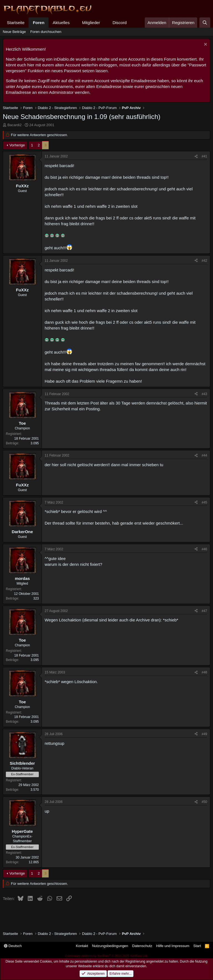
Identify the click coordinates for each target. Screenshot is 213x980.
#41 (204, 156)
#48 (204, 672)
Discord (120, 23)
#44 (204, 455)
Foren (39, 23)
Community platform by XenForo (106, 956)
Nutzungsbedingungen (110, 946)
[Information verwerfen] (205, 45)
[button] (74, 23)
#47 (204, 611)
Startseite (16, 23)
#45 (204, 502)
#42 (204, 261)
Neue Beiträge (14, 32)
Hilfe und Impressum (173, 946)
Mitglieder (91, 23)
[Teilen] (196, 156)
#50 (204, 802)
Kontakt (82, 946)
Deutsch (13, 946)
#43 (204, 394)
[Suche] (205, 23)
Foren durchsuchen (46, 32)
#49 (204, 734)
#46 (204, 549)
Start (197, 946)
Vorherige (17, 145)
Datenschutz (142, 946)
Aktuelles (61, 23)
